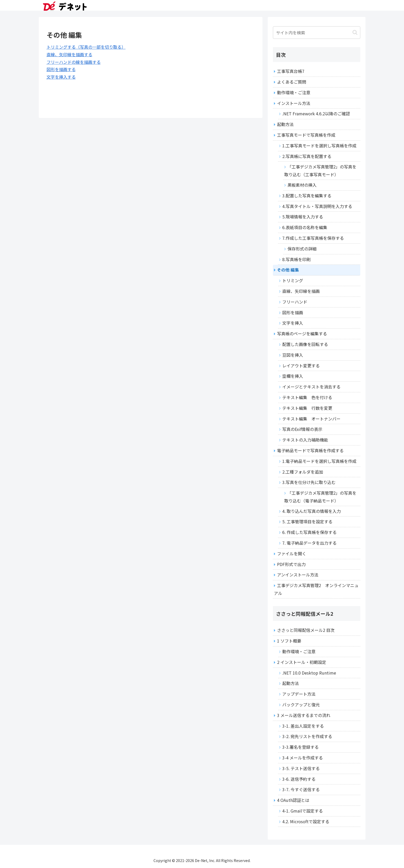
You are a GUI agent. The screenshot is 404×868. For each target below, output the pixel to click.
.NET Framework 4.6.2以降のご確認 (316, 114)
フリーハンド (295, 302)
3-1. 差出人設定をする (303, 726)
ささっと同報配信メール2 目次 (306, 630)
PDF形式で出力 (291, 564)
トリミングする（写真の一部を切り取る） (86, 47)
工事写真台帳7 (291, 71)
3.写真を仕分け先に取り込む (309, 482)
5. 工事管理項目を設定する (307, 521)
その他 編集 (288, 270)
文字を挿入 (293, 323)
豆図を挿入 (293, 355)
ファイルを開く (292, 553)
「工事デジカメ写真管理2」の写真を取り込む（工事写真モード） (320, 171)
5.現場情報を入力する (303, 217)
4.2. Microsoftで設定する (306, 821)
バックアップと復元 (301, 705)
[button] (355, 32)
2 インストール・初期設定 (302, 662)
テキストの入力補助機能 (305, 440)
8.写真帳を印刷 (296, 259)
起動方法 (285, 124)
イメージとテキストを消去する (311, 387)
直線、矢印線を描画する (69, 54)
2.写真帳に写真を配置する (307, 156)
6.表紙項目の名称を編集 (305, 227)
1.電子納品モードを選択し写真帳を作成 (319, 461)
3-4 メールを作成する (303, 758)
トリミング (293, 280)
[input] (317, 33)
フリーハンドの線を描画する (74, 62)
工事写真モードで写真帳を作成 (306, 135)
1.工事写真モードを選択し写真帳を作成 (319, 146)
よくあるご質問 (292, 82)
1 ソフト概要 (289, 641)
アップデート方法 (299, 694)
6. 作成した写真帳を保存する (309, 532)
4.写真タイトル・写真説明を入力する (317, 206)
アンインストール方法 (298, 575)
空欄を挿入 (293, 376)
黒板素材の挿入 (302, 185)
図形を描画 (293, 312)
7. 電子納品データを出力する (309, 543)
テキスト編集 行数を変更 (307, 408)
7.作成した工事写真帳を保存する (313, 238)
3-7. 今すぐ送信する (301, 789)
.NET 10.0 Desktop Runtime (309, 673)
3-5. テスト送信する (301, 768)
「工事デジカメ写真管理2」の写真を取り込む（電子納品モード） (320, 497)
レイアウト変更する (301, 366)
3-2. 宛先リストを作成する (307, 736)
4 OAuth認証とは (293, 800)
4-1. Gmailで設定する (303, 811)
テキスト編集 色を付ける (307, 397)
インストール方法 (294, 103)
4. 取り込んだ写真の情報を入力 (312, 511)
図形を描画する (61, 69)
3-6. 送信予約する (299, 779)
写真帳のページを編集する (302, 334)
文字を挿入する (61, 77)
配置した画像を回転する (305, 344)
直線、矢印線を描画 (301, 291)
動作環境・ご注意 (294, 92)
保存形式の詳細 (302, 249)
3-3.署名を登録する (300, 747)
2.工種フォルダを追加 (303, 472)
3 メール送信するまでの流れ (304, 715)
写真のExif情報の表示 (302, 429)
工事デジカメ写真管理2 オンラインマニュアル (316, 589)
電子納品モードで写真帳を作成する (310, 450)
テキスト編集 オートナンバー (311, 419)
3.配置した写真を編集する (307, 196)
